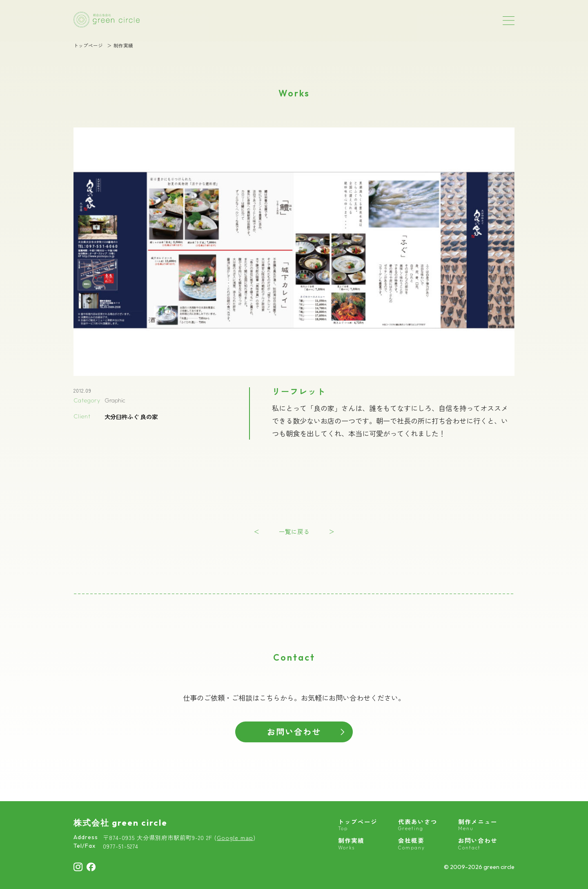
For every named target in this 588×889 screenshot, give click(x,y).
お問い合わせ (294, 732)
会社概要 (412, 844)
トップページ (88, 46)
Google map (235, 837)
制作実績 (123, 46)
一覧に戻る (294, 532)
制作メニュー (478, 825)
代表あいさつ (418, 825)
